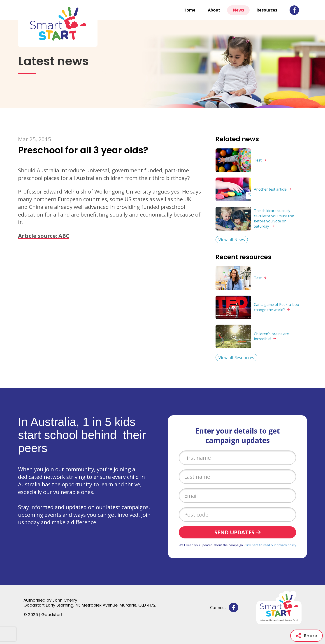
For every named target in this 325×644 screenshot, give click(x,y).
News (238, 10)
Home (189, 10)
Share (306, 636)
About (214, 10)
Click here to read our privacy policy (270, 545)
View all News (232, 240)
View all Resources (236, 358)
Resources (267, 10)
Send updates (234, 532)
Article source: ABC (44, 236)
